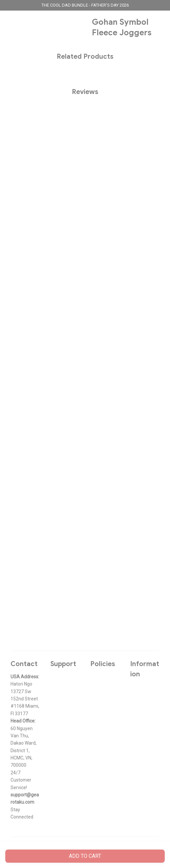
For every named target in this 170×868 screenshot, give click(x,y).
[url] (25, 799)
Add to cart (85, 856)
